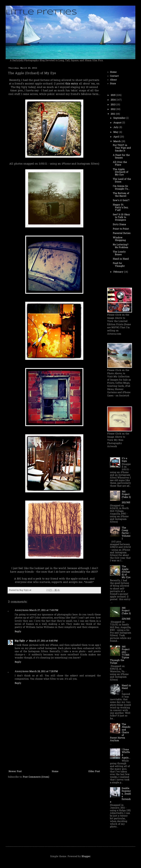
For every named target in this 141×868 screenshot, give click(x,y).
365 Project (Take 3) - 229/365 (126, 614)
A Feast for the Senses (121, 157)
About (113, 80)
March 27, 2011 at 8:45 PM (43, 641)
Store (113, 84)
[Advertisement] (54, 748)
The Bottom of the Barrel (121, 195)
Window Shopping (119, 239)
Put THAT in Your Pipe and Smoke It (122, 148)
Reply (18, 632)
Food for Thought (119, 265)
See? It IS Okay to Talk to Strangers (121, 217)
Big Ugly (20, 641)
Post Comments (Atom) (36, 777)
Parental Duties (122, 233)
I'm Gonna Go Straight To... (121, 188)
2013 (113, 105)
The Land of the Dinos (122, 181)
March (117, 142)
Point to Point (121, 229)
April (117, 137)
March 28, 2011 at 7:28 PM (44, 672)
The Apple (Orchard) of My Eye (121, 172)
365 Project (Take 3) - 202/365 (126, 497)
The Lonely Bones (119, 253)
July (116, 127)
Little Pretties (41, 12)
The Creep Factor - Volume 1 (126, 533)
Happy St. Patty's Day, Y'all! (121, 208)
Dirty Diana (119, 225)
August (118, 123)
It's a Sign (124, 460)
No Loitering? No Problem (121, 246)
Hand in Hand (121, 259)
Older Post (94, 772)
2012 (113, 109)
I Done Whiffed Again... (126, 754)
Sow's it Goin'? (121, 201)
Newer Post (15, 772)
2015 (113, 95)
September (120, 118)
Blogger (86, 857)
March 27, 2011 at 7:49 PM (44, 610)
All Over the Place (120, 164)
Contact (114, 76)
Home (55, 772)
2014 (114, 100)
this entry (72, 84)
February (119, 272)
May (116, 132)
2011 (113, 114)
